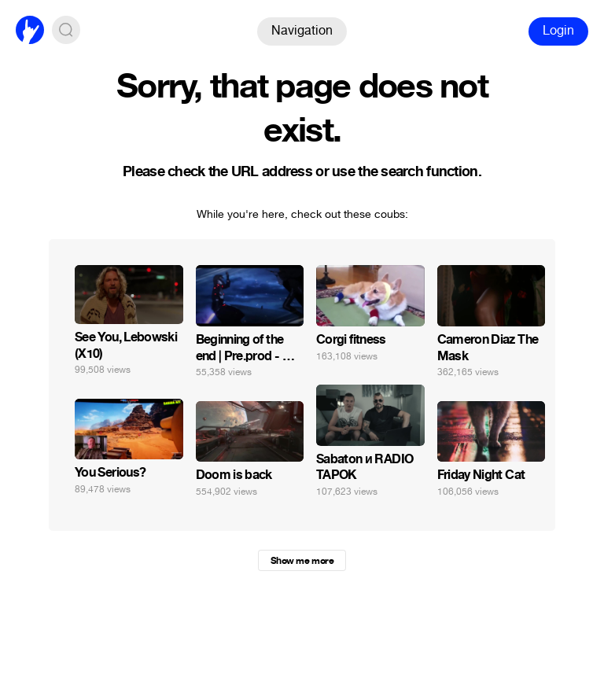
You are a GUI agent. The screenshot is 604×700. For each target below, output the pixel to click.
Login (558, 30)
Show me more (302, 561)
